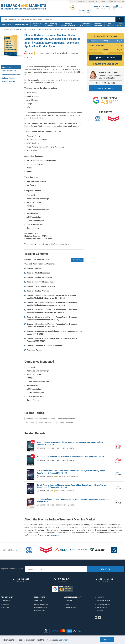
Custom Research (41, 607)
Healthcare (6, 24)
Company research (41, 604)
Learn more (64, 640)
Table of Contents (9, 71)
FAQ (104, 2)
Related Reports (8, 82)
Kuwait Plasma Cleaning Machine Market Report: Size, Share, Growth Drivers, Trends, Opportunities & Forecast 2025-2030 (72, 486)
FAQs (67, 604)
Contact (69, 601)
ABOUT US (81, 2)
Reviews (6, 607)
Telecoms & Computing (98, 25)
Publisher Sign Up (103, 601)
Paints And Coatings (46, 423)
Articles (100, 611)
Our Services (120, 25)
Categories (38, 601)
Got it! (107, 640)
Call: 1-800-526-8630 (106, 83)
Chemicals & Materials (37, 25)
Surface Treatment (65, 423)
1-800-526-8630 (85, 11)
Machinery (30, 423)
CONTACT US (93, 2)
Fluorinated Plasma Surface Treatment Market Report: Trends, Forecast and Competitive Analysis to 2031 (73, 500)
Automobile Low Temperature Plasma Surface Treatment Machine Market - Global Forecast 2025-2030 (70, 443)
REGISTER (105, 569)
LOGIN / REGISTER (117, 1)
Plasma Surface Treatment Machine (40, 419)
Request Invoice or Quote (106, 64)
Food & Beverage (110, 25)
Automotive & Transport (85, 25)
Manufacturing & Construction (51, 25)
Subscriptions (40, 611)
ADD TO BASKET (105, 58)
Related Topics (8, 78)
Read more (55, 535)
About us (6, 601)
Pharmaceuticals (21, 24)
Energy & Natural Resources (69, 25)
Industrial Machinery (66, 419)
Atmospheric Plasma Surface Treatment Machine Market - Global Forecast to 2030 (70, 457)
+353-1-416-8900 (101, 7)
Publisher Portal (103, 604)
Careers (6, 604)
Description (7, 67)
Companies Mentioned (11, 74)
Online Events (102, 607)
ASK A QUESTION (105, 88)
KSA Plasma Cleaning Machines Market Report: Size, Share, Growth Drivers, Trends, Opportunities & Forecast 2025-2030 (71, 472)
